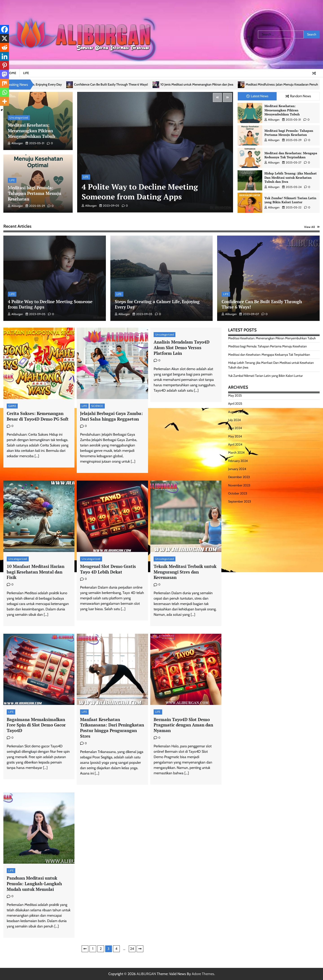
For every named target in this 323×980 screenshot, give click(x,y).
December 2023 (239, 477)
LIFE (26, 73)
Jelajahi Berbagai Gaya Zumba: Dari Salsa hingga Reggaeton (111, 416)
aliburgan (15, 143)
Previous (85, 949)
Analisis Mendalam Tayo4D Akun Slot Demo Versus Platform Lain (182, 348)
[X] (4, 38)
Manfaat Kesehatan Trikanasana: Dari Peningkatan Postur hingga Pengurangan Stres (112, 728)
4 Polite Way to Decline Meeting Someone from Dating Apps (140, 192)
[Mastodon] (4, 74)
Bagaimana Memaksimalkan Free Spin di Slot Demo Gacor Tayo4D (36, 725)
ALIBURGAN (146, 974)
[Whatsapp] (4, 92)
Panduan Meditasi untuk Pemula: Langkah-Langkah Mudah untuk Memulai (34, 884)
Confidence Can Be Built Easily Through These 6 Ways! (121, 85)
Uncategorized (19, 118)
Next (140, 949)
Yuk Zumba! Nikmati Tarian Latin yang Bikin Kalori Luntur (290, 200)
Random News (298, 96)
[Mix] (4, 83)
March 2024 (236, 452)
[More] (4, 101)
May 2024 (235, 436)
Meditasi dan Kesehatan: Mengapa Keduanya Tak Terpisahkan (291, 155)
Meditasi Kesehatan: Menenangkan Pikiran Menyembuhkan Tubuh (32, 131)
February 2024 (238, 461)
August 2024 (237, 412)
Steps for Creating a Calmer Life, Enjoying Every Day (37, 85)
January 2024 (237, 469)
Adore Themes (203, 974)
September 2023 (240, 501)
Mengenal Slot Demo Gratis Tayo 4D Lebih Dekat (108, 569)
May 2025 (235, 395)
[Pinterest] (4, 65)
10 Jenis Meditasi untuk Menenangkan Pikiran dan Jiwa (207, 85)
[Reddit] (4, 47)
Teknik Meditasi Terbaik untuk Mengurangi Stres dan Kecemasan (185, 572)
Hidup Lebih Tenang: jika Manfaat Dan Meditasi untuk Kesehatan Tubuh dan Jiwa (291, 177)
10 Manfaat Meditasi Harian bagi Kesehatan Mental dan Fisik (36, 572)
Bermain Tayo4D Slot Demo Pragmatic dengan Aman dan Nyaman (183, 725)
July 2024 (234, 420)
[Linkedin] (4, 56)
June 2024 (235, 428)
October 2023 (238, 493)
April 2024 (235, 444)
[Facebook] (4, 29)
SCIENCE (97, 406)
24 (132, 949)
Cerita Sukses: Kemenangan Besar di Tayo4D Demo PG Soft (38, 416)
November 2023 (239, 485)
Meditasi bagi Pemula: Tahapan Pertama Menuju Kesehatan (35, 193)
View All (310, 227)
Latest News (257, 96)
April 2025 (235, 404)
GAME (12, 406)
